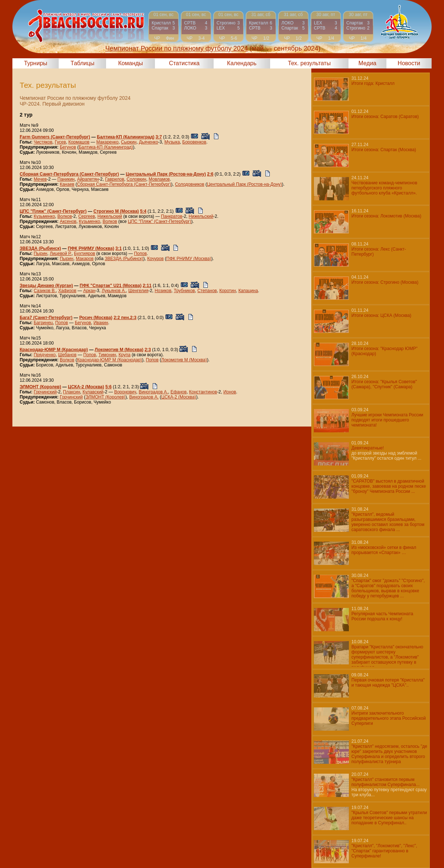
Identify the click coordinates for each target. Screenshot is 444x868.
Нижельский (110, 216)
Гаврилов (114, 179)
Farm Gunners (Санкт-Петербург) (55, 137)
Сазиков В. (45, 291)
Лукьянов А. (114, 291)
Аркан (89, 291)
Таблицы (83, 63)
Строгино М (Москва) (116, 211)
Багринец (43, 323)
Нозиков (163, 291)
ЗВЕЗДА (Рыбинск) (40, 248)
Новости (409, 63)
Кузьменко (44, 216)
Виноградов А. (153, 392)
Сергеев (87, 216)
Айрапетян (88, 179)
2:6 (210, 174)
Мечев (40, 179)
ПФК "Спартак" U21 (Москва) (111, 286)
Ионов (230, 392)
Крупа (124, 355)
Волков (65, 216)
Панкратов (172, 216)
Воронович (125, 392)
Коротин (228, 291)
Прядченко (44, 355)
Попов (141, 254)
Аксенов (68, 221)
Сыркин (129, 142)
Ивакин (101, 323)
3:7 (159, 137)
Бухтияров (85, 254)
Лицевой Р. (61, 254)
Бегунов (68, 147)
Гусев (60, 142)
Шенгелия (138, 291)
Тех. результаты (309, 63)
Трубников (184, 291)
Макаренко (107, 142)
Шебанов (67, 355)
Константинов (203, 392)
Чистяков (43, 142)
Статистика (184, 63)
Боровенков (194, 142)
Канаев (67, 184)
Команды (131, 63)
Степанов (207, 291)
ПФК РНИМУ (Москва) (91, 248)
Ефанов (179, 392)
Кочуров (155, 259)
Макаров (85, 259)
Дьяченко (149, 142)
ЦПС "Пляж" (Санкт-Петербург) (53, 211)
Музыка (172, 142)
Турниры (36, 63)
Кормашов (79, 142)
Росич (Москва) (96, 318)
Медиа (367, 63)
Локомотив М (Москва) (119, 350)
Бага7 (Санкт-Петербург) (46, 318)
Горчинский (45, 392)
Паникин (66, 179)
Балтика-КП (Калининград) (126, 137)
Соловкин (136, 179)
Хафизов (67, 291)
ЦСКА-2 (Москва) (86, 387)
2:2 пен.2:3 (125, 318)
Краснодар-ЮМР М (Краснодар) (54, 350)
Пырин (40, 254)
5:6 (108, 387)
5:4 (143, 211)
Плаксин (72, 392)
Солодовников (190, 184)
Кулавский (93, 392)
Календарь (242, 63)
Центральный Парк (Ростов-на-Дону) (166, 174)
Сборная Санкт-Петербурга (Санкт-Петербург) (69, 174)
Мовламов (159, 179)
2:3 (148, 350)
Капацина (248, 291)
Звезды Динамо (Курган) (46, 286)
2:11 (147, 286)
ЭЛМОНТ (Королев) (40, 387)
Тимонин (107, 355)
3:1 (119, 248)
